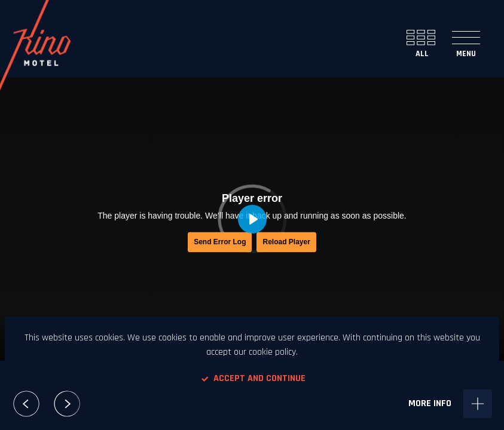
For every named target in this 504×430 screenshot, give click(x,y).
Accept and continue (252, 378)
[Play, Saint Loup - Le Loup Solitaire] (252, 219)
